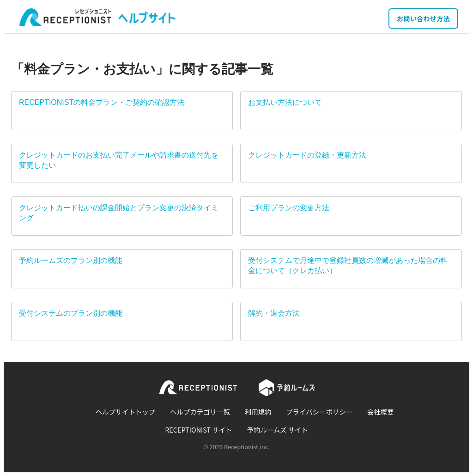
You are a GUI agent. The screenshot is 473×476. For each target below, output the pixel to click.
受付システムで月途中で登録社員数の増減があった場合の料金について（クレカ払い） (348, 265)
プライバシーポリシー (319, 412)
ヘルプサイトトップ (126, 412)
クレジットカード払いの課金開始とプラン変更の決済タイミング (119, 213)
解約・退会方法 (274, 313)
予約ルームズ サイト (278, 430)
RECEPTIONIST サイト (198, 430)
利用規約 (258, 412)
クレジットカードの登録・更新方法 (307, 155)
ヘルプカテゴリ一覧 (200, 412)
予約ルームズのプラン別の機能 (71, 260)
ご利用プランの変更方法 (289, 208)
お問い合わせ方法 (423, 18)
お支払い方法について (285, 102)
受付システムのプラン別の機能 (71, 313)
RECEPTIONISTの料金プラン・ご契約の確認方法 (102, 102)
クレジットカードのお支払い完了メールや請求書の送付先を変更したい (119, 160)
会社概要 (381, 412)
